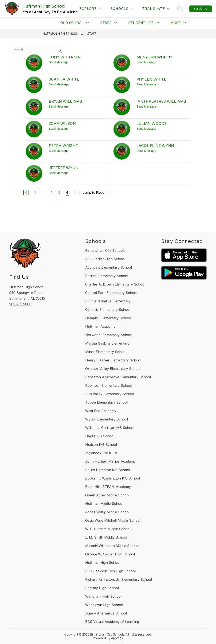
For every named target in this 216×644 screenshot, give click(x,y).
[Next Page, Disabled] (77, 193)
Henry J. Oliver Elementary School (113, 360)
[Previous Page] (26, 193)
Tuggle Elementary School (106, 402)
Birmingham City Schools (105, 251)
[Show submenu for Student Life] (141, 23)
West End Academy (101, 411)
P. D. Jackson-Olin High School (110, 571)
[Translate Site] (156, 9)
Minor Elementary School (106, 352)
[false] (38, 50)
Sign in (201, 9)
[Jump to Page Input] (111, 192)
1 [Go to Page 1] (35, 193)
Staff (92, 34)
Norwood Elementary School (109, 335)
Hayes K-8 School (100, 436)
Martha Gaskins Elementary (107, 343)
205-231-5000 (20, 304)
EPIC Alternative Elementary (108, 301)
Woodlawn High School (104, 605)
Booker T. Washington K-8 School (113, 478)
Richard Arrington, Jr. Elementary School (119, 579)
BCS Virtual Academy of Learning (112, 622)
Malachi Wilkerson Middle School (112, 546)
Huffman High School (60, 34)
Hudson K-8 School (101, 445)
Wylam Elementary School (107, 419)
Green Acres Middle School (107, 495)
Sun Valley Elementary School (110, 394)
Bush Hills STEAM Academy (108, 487)
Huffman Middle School (104, 504)
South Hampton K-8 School (108, 470)
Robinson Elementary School (109, 385)
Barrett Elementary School (107, 276)
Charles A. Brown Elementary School (115, 284)
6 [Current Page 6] (67, 193)
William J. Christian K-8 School (110, 428)
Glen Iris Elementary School (108, 310)
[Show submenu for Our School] (72, 23)
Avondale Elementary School (109, 267)
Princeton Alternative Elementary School (118, 377)
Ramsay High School (102, 588)
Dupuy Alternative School (106, 613)
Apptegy (117, 638)
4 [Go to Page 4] (51, 193)
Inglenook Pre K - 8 (101, 453)
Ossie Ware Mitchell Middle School (113, 520)
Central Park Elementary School (111, 293)
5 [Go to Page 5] (59, 193)
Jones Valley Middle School (107, 512)
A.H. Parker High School (105, 259)
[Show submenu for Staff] (106, 23)
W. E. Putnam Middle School (108, 529)
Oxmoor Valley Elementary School (113, 369)
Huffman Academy (100, 326)
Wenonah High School (103, 596)
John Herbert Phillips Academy (110, 461)
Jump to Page (93, 193)
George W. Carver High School (110, 554)
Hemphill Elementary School (108, 318)
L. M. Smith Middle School (106, 537)
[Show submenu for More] (175, 23)
